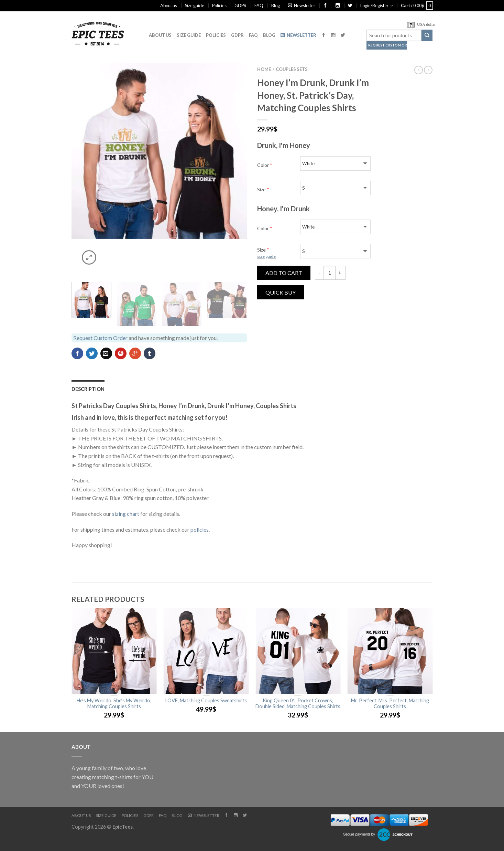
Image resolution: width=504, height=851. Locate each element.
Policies (219, 6)
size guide (266, 256)
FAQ (259, 6)
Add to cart (284, 273)
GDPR (240, 6)
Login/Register (374, 6)
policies (200, 529)
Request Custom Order (388, 45)
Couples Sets (292, 69)
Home (264, 69)
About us (169, 6)
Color (265, 165)
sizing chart (126, 514)
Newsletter (302, 6)
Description (88, 389)
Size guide (195, 6)
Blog (276, 6)
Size (263, 189)
